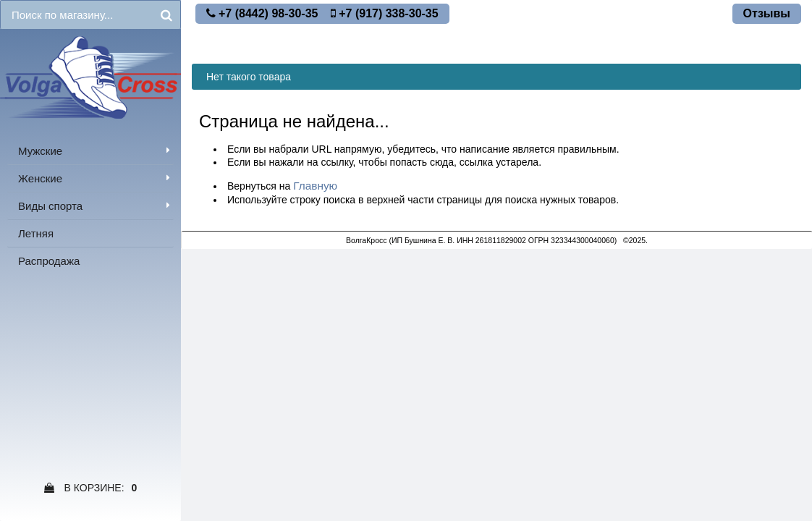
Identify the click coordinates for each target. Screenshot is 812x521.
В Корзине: (91, 488)
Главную (315, 186)
